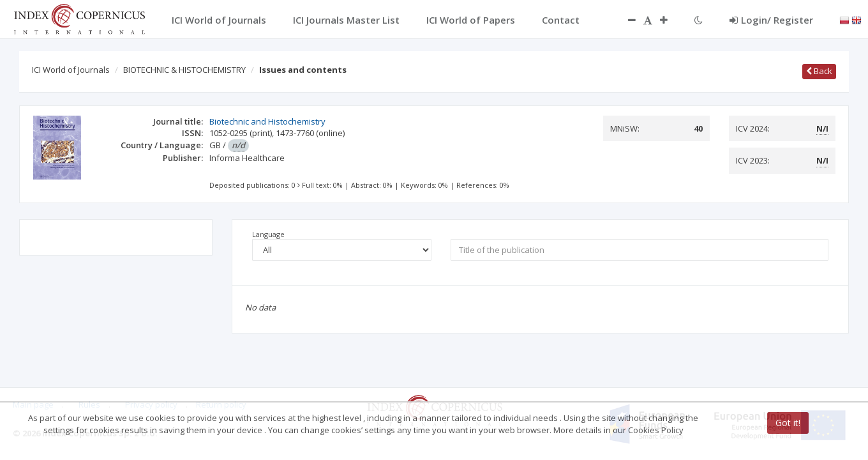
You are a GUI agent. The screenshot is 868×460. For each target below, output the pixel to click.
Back (819, 71)
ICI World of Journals (71, 70)
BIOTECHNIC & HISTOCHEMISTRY (184, 70)
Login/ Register (771, 20)
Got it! (788, 423)
